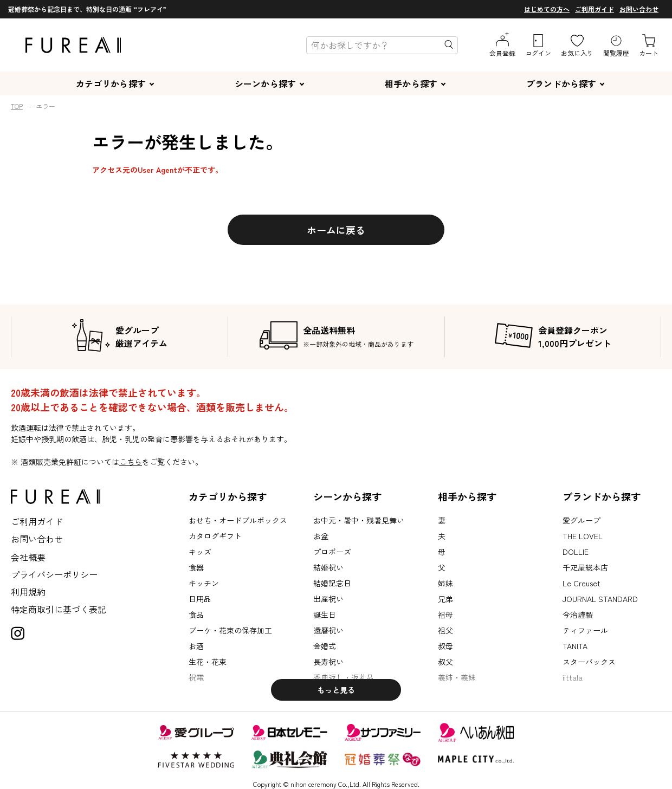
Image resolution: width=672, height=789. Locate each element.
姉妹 (445, 583)
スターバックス (589, 662)
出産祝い (328, 599)
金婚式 (325, 646)
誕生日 (325, 615)
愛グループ (581, 520)
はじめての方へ (547, 9)
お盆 (321, 536)
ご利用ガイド (595, 9)
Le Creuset (581, 583)
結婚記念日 (332, 583)
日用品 (200, 599)
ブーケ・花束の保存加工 (230, 630)
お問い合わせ (639, 9)
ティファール (585, 630)
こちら (131, 462)
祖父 (445, 630)
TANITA (575, 646)
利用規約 (28, 592)
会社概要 (28, 557)
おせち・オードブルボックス (238, 520)
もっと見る (336, 690)
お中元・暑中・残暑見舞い (359, 520)
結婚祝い (328, 567)
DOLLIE (576, 552)
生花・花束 (208, 662)
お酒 (196, 646)
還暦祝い (328, 630)
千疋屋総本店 (585, 567)
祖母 (445, 615)
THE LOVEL (583, 536)
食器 (196, 567)
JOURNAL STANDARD (600, 599)
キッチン (204, 583)
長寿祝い (328, 662)
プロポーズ (332, 552)
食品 (196, 615)
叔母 (445, 646)
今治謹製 (578, 615)
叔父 (445, 662)
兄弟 (445, 599)
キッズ (200, 552)
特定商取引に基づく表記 (59, 609)
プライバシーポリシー (54, 574)
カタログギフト (215, 536)
